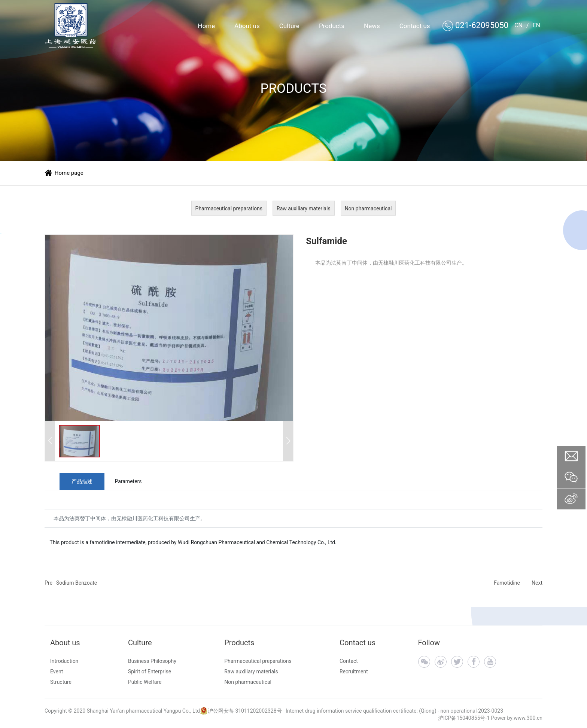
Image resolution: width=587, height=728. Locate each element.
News (372, 26)
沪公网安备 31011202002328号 (245, 711)
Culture (289, 26)
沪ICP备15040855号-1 (464, 718)
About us (247, 26)
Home (206, 26)
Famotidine (507, 583)
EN (536, 25)
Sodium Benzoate (77, 583)
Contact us (415, 26)
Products (332, 26)
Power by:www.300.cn (517, 718)
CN (518, 25)
